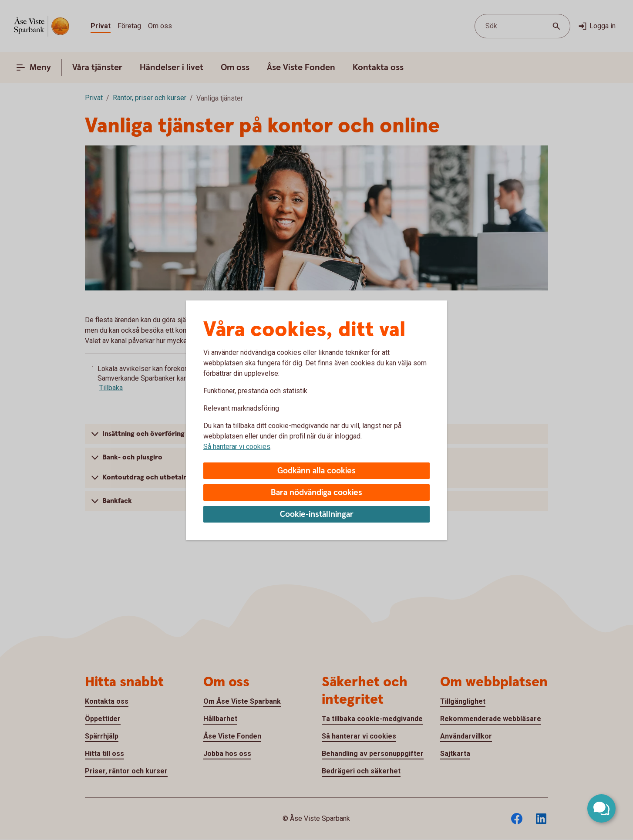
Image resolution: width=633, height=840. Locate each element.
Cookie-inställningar (317, 514)
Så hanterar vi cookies (237, 447)
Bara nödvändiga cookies (316, 493)
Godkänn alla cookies (316, 471)
